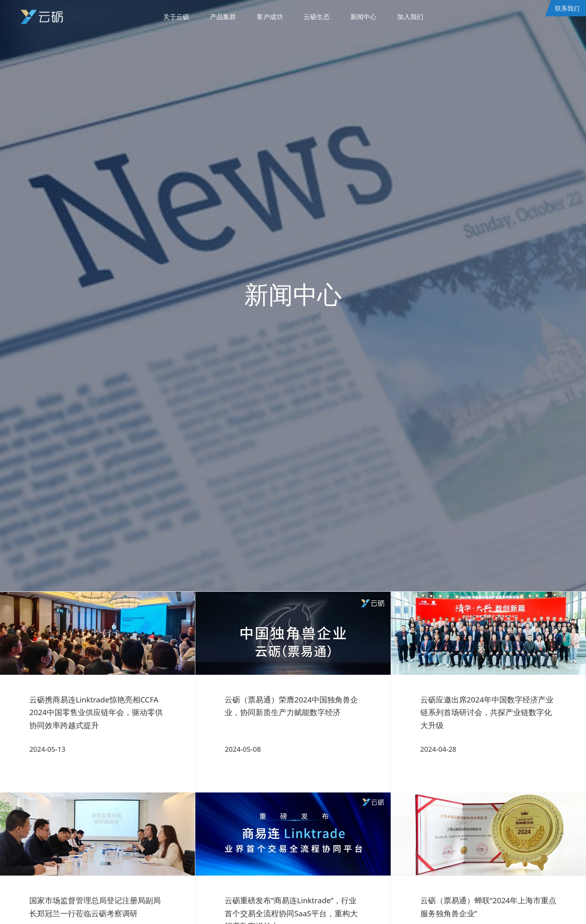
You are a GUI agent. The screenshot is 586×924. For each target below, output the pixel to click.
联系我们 (567, 8)
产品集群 (221, 17)
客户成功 (269, 17)
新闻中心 (366, 17)
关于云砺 (172, 17)
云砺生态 (317, 17)
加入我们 (414, 17)
